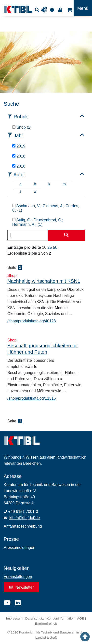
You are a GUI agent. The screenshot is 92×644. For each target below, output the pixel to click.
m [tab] (64, 184)
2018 (19, 156)
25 (50, 247)
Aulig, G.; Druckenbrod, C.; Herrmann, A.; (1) (38, 222)
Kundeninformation (61, 618)
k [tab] (49, 184)
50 (55, 247)
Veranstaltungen (18, 577)
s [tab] (20, 191)
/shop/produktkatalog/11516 (32, 398)
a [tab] (20, 184)
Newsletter (21, 587)
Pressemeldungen (20, 548)
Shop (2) (22, 127)
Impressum (14, 618)
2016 (19, 166)
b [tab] (35, 184)
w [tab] (35, 191)
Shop (69, 10)
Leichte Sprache (53, 10)
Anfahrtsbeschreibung (23, 526)
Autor (19, 175)
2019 (19, 146)
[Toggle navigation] (83, 8)
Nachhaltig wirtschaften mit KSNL (44, 281)
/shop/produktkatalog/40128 (32, 321)
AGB (81, 618)
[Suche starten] (66, 235)
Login (60, 10)
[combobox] (28, 235)
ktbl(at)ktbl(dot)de (25, 518)
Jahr (19, 136)
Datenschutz (35, 618)
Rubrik (21, 117)
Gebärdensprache (45, 10)
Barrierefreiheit (46, 624)
